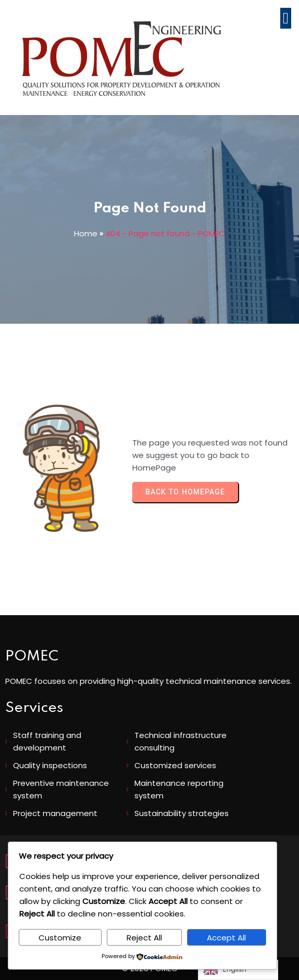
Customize (60, 938)
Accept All (226, 938)
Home (86, 233)
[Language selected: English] (238, 970)
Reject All (144, 938)
